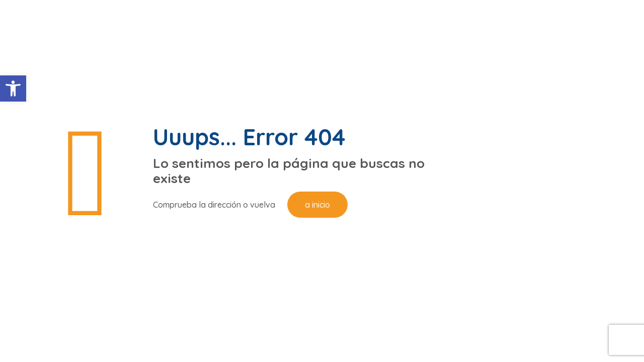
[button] (13, 88)
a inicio (317, 205)
